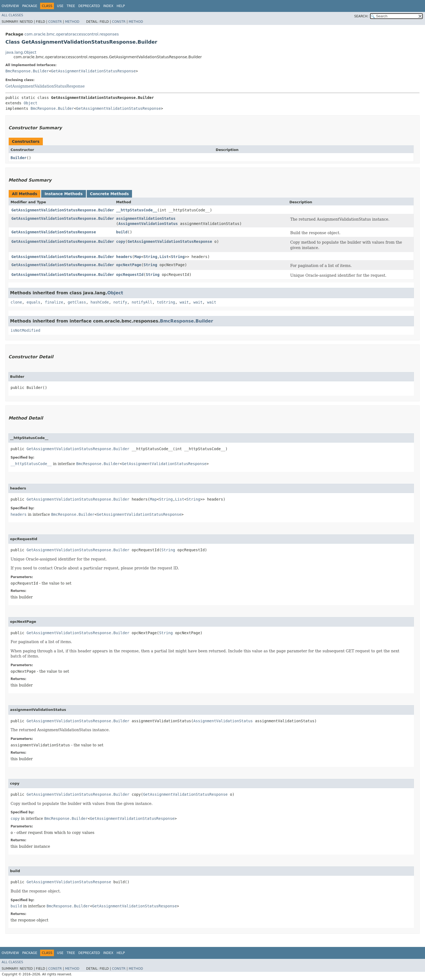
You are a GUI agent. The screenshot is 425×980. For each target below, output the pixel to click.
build (122, 232)
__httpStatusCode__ (137, 210)
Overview (10, 6)
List (164, 257)
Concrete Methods (110, 194)
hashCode (100, 302)
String (150, 257)
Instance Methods (63, 194)
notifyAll (142, 302)
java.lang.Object (21, 52)
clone (16, 302)
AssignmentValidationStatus (148, 224)
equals (33, 302)
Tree (71, 6)
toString (166, 302)
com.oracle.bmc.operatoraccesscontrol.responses (72, 34)
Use (60, 6)
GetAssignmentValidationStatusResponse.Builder (63, 210)
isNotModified (25, 330)
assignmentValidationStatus (146, 218)
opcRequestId (130, 275)
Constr (55, 22)
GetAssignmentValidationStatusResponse (94, 71)
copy (121, 241)
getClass (77, 302)
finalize (54, 302)
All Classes (12, 15)
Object (30, 103)
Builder (19, 158)
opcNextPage (129, 265)
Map (138, 257)
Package (30, 6)
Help (121, 6)
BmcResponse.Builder (27, 71)
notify (120, 302)
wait (184, 302)
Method (72, 22)
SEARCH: (361, 16)
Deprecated (89, 6)
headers (124, 257)
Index (108, 6)
